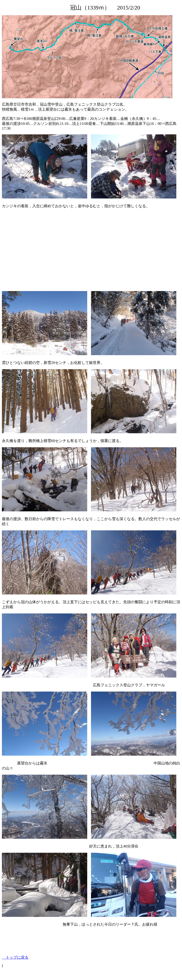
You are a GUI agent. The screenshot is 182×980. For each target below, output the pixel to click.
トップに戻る (15, 957)
